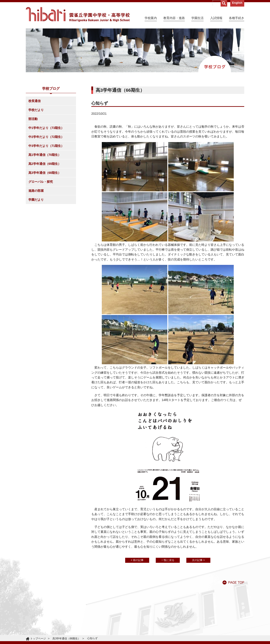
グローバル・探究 (41, 182)
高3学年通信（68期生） (45, 173)
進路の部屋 (36, 191)
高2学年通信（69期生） (45, 164)
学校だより (36, 110)
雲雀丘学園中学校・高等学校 (78, 14)
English (237, 3)
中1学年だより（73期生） (46, 128)
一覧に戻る (168, 560)
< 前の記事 (137, 560)
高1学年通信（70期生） (45, 155)
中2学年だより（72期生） (46, 137)
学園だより (36, 200)
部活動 (33, 119)
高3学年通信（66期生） (66, 639)
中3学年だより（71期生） (46, 146)
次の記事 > (198, 560)
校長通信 (35, 101)
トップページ (38, 639)
